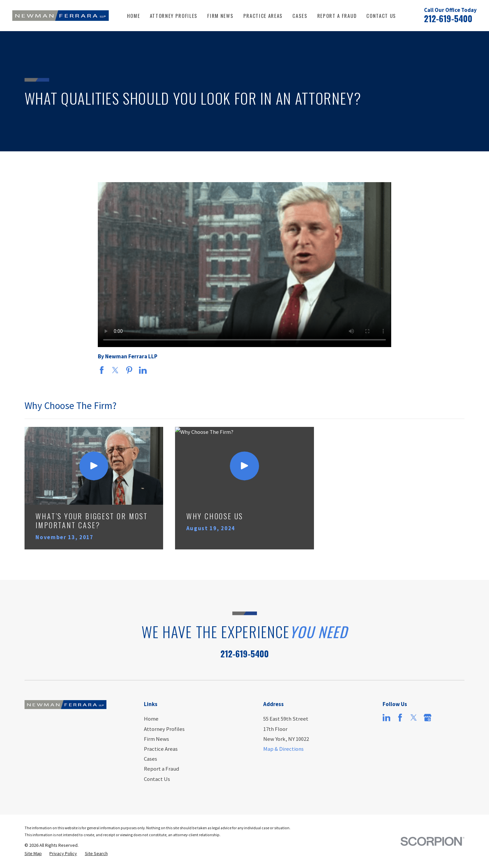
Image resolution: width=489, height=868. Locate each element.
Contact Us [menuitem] (381, 16)
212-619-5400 (448, 18)
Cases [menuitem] (300, 16)
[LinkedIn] (386, 717)
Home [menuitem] (134, 16)
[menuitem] (33, 854)
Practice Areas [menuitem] (263, 16)
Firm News (156, 739)
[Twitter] (414, 717)
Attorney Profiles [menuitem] (174, 16)
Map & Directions (283, 749)
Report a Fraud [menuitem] (337, 16)
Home (151, 719)
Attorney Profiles (164, 729)
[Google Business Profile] (428, 717)
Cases (151, 759)
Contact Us (157, 779)
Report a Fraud (161, 769)
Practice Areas (161, 749)
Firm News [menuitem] (220, 16)
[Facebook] (400, 717)
